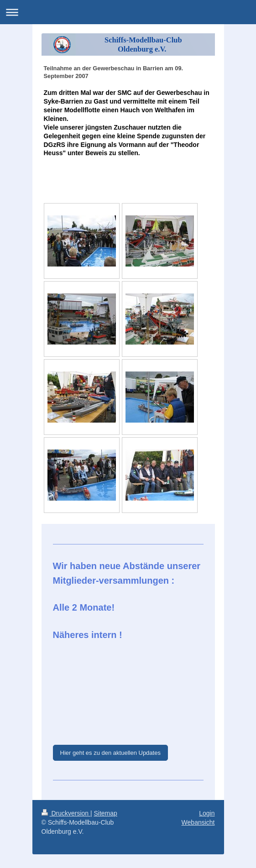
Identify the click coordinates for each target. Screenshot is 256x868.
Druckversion (66, 813)
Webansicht (198, 822)
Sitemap (106, 813)
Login (207, 813)
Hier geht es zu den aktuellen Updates (110, 753)
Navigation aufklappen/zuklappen (128, 12)
